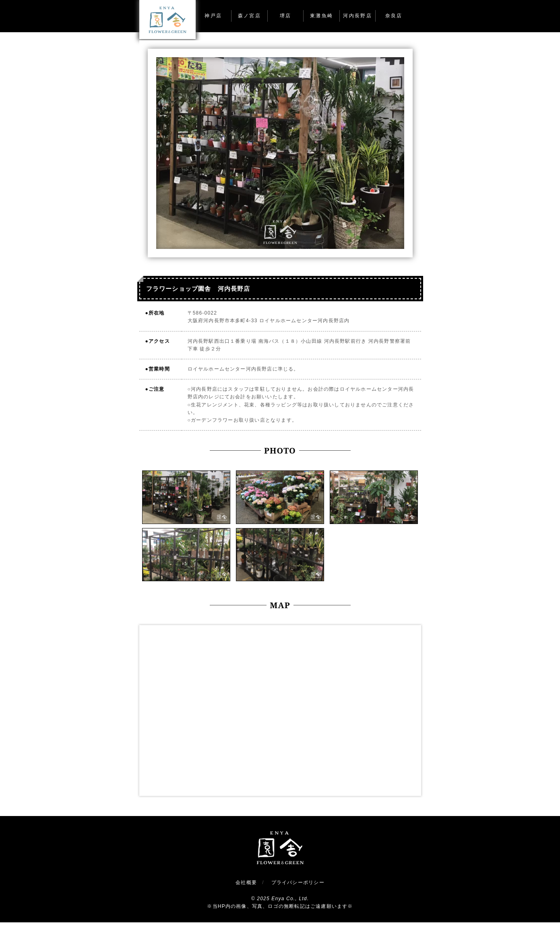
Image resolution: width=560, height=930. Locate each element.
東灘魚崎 (322, 16)
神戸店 (213, 16)
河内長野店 (357, 16)
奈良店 (394, 16)
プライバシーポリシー (298, 882)
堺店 (286, 16)
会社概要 (246, 882)
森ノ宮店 (250, 16)
